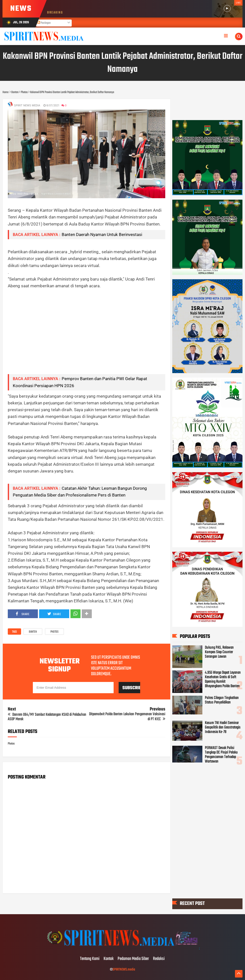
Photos (54, 632)
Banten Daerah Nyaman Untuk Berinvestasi (102, 234)
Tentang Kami (90, 959)
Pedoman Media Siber (133, 959)
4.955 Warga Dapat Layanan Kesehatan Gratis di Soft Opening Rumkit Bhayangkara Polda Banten (223, 679)
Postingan (44, 23)
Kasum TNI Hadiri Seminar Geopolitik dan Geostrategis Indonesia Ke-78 (223, 727)
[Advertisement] (87, 335)
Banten (33, 632)
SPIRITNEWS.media (124, 970)
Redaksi (159, 959)
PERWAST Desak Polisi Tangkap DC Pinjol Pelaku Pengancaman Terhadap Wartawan (221, 755)
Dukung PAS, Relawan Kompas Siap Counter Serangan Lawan (219, 652)
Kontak (109, 959)
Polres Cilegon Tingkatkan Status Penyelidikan (222, 700)
